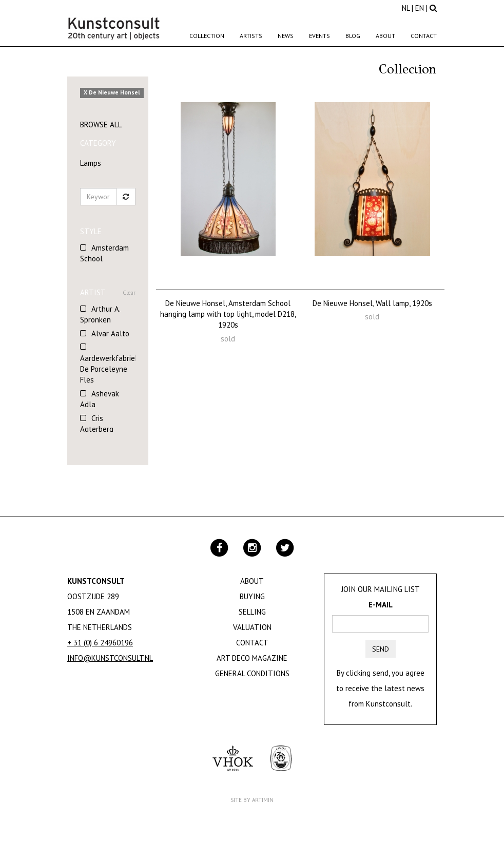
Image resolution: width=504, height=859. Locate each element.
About (385, 36)
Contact (424, 36)
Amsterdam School (104, 253)
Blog (353, 36)
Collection (207, 36)
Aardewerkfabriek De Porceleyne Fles (108, 369)
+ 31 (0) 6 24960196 (100, 643)
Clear (129, 293)
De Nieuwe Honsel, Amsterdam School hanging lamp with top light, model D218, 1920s (228, 314)
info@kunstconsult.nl (110, 658)
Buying (252, 596)
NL (406, 8)
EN (420, 8)
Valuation (252, 627)
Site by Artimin (252, 800)
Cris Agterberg (97, 424)
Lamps (91, 163)
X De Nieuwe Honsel (112, 93)
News (286, 36)
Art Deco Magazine (252, 658)
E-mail (381, 605)
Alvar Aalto (110, 333)
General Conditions (252, 673)
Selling (252, 612)
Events (319, 36)
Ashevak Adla (100, 399)
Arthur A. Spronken (100, 314)
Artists (251, 36)
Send (381, 649)
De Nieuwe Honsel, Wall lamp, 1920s (372, 303)
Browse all (101, 125)
